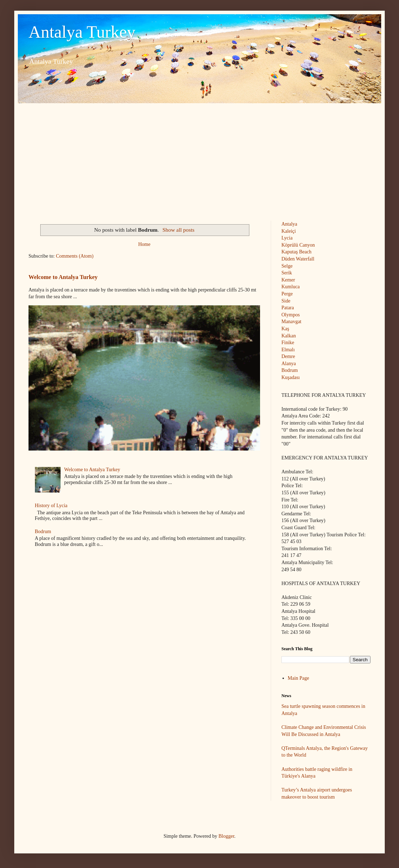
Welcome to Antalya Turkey (63, 277)
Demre (288, 356)
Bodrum (43, 532)
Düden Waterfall (298, 259)
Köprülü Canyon (298, 245)
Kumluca (291, 287)
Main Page (299, 678)
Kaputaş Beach (296, 252)
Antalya (289, 224)
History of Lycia (51, 506)
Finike (288, 343)
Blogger (226, 836)
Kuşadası (291, 377)
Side (286, 301)
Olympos (291, 315)
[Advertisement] (199, 157)
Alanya (289, 364)
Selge (287, 266)
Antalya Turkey (82, 32)
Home (144, 244)
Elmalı (288, 350)
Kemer (288, 280)
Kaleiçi (289, 231)
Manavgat (291, 322)
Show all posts (178, 230)
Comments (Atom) (75, 256)
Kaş (285, 329)
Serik (287, 273)
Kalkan (289, 336)
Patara (288, 308)
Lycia (287, 238)
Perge (287, 294)
